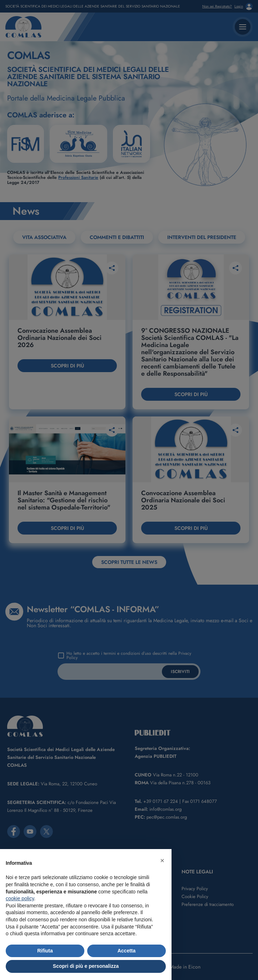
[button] (162, 860)
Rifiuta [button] (45, 951)
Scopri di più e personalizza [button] (86, 966)
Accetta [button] (127, 951)
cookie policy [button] (20, 898)
